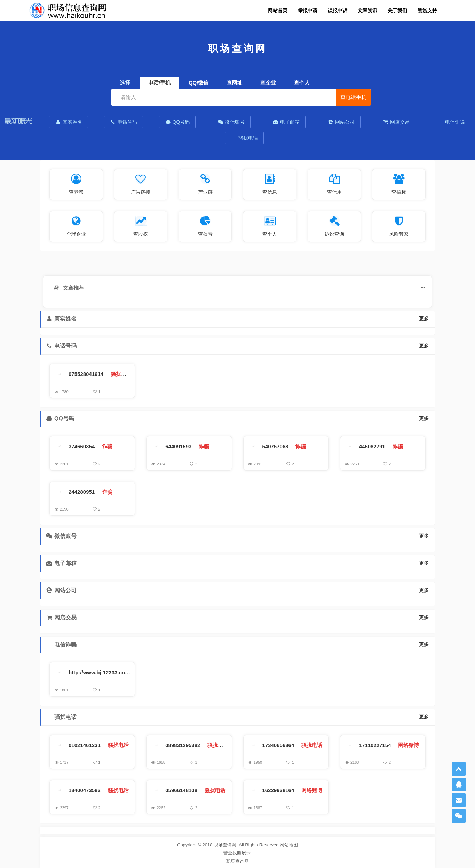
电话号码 (124, 122)
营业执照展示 (237, 853)
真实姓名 (69, 122)
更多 (424, 319)
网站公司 (341, 122)
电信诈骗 (454, 122)
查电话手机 (353, 97)
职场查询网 (225, 845)
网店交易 (396, 122)
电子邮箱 (286, 122)
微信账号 (231, 122)
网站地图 (289, 845)
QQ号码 (177, 122)
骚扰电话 (248, 138)
